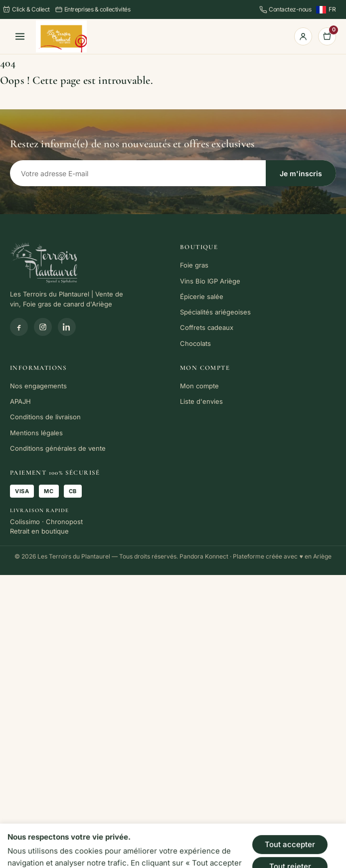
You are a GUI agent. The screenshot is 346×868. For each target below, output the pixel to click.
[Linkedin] (67, 327)
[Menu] (20, 36)
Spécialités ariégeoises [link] (215, 312)
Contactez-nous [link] (285, 9)
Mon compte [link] (199, 386)
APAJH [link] (20, 401)
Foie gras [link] (194, 265)
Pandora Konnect (204, 556)
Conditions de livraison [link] (45, 417)
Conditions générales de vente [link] (58, 448)
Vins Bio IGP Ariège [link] (210, 281)
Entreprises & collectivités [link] (93, 9)
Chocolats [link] (195, 343)
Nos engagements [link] (38, 386)
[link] (61, 37)
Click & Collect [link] (26, 9)
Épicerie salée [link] (202, 296)
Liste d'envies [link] (201, 401)
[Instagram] (43, 327)
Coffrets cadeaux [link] (207, 327)
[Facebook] (19, 327)
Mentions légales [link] (36, 433)
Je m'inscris (301, 173)
